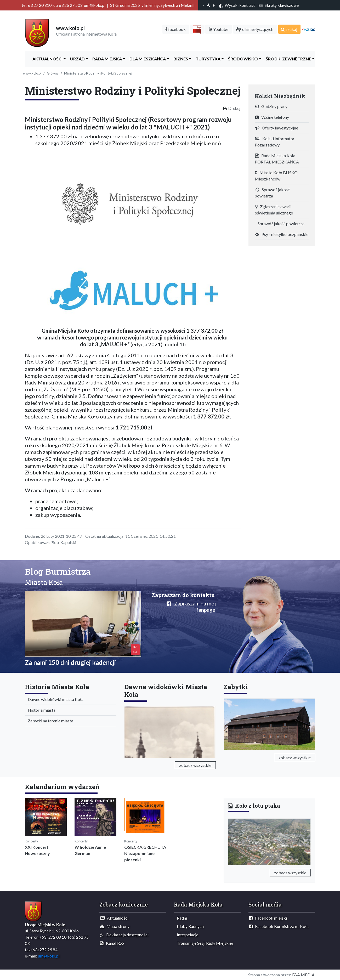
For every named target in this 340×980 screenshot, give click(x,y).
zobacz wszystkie (195, 765)
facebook (175, 29)
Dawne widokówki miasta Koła (54, 699)
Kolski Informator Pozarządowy (275, 142)
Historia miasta (40, 710)
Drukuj (234, 108)
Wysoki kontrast (237, 5)
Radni (181, 918)
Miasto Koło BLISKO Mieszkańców (276, 176)
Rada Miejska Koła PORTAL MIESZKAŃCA (277, 159)
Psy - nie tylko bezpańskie (282, 234)
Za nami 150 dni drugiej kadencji (70, 662)
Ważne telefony (272, 117)
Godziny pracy (271, 106)
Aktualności (46, 59)
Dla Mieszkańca (146, 59)
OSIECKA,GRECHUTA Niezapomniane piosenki (145, 853)
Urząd (76, 59)
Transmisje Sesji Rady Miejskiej (204, 943)
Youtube (219, 29)
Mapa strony (115, 926)
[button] (234, 841)
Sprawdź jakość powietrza (272, 193)
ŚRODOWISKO (242, 59)
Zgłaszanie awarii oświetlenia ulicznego (274, 210)
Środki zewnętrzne (287, 59)
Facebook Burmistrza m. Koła (279, 926)
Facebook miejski (268, 918)
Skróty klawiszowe (279, 5)
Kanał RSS (112, 943)
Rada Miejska (106, 59)
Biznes (180, 59)
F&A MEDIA (303, 975)
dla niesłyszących (255, 29)
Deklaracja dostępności (124, 935)
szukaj (289, 29)
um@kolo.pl (49, 956)
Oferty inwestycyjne (277, 128)
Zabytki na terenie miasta (49, 721)
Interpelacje (186, 935)
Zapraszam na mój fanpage (191, 607)
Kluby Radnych (189, 926)
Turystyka (207, 59)
